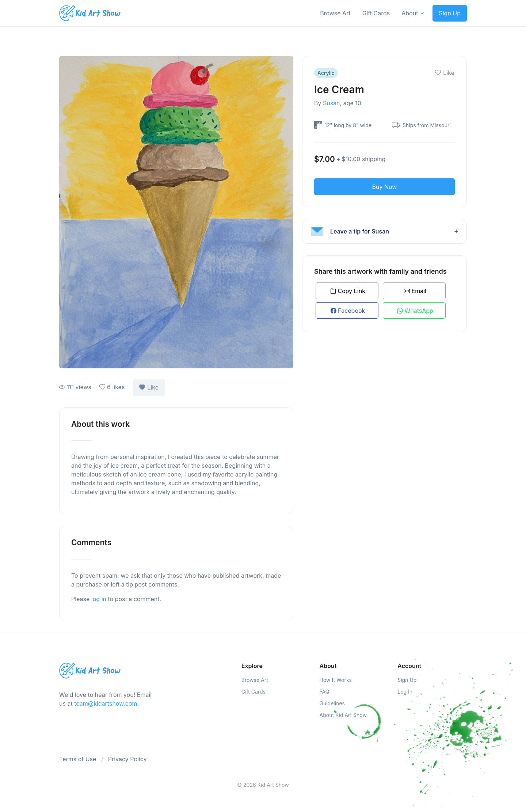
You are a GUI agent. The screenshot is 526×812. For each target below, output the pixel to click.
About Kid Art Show (343, 715)
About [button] (410, 13)
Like (149, 387)
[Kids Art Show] (90, 13)
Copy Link (348, 291)
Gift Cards (376, 13)
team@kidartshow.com (106, 703)
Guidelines (332, 703)
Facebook (348, 311)
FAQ (325, 692)
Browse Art (335, 13)
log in (99, 599)
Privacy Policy (127, 759)
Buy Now (385, 187)
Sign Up (450, 13)
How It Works (336, 680)
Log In (405, 692)
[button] (384, 231)
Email (415, 291)
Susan (331, 103)
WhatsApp (415, 311)
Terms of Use (78, 759)
